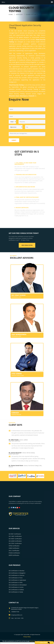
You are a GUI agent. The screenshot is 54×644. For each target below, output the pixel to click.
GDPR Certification (14, 555)
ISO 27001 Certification (15, 543)
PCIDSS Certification (14, 553)
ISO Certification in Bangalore (17, 573)
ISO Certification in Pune (16, 578)
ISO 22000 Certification (15, 541)
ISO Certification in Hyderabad (17, 580)
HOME (11, 14)
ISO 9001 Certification (15, 534)
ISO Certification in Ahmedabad (18, 585)
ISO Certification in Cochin (16, 587)
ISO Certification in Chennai (16, 575)
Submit (14, 140)
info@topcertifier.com (17, 615)
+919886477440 (15, 612)
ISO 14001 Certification (15, 536)
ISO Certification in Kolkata (16, 590)
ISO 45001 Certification (15, 539)
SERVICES (19, 14)
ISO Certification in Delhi (16, 582)
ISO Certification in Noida (16, 592)
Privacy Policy (27, 637)
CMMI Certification (14, 548)
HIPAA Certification (14, 546)
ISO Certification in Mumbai (17, 571)
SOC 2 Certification (14, 551)
